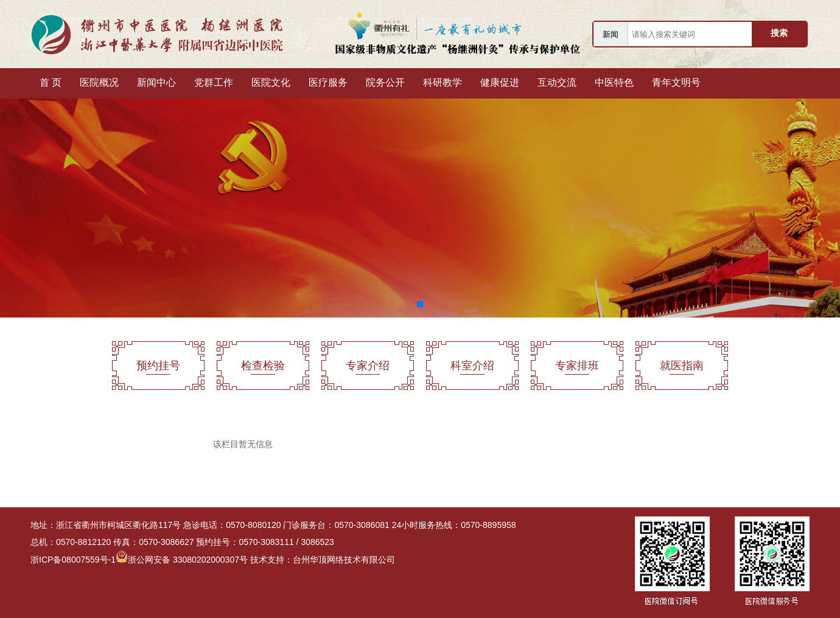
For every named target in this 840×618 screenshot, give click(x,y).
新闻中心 (156, 82)
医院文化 (271, 82)
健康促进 (500, 82)
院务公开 (385, 82)
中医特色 (614, 82)
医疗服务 (328, 82)
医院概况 (99, 82)
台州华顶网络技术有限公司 (344, 560)
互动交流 (557, 82)
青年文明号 (676, 82)
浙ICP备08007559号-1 (73, 560)
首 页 (51, 82)
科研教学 (443, 82)
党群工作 (214, 82)
